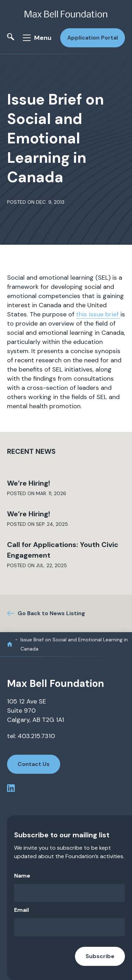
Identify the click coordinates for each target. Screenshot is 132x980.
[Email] (70, 927)
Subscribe (100, 956)
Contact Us (34, 764)
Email (21, 910)
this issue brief (98, 314)
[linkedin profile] (11, 789)
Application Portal (93, 38)
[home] (10, 644)
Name (22, 876)
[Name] (70, 893)
